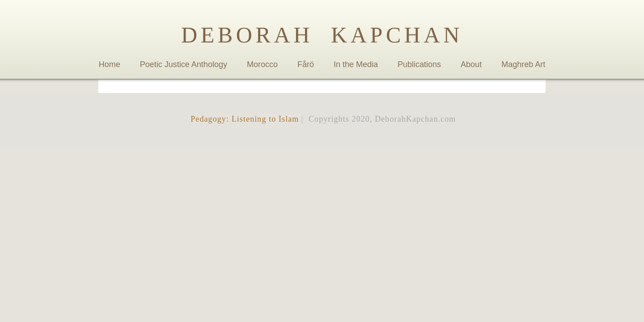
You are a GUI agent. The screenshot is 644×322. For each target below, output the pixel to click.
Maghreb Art (523, 64)
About (471, 64)
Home (110, 64)
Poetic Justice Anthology (184, 64)
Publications (419, 64)
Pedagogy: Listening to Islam (244, 119)
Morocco (262, 64)
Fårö (306, 64)
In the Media (356, 64)
